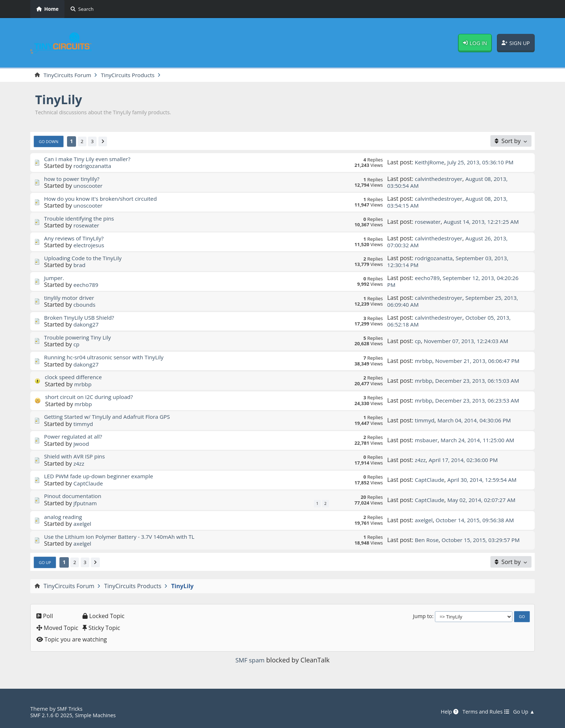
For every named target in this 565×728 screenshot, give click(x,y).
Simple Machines (99, 715)
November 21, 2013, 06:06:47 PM (452, 361)
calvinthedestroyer (440, 179)
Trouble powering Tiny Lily (79, 338)
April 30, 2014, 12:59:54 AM (486, 480)
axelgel (83, 524)
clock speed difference (75, 378)
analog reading (64, 517)
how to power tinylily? (73, 179)
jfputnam (86, 503)
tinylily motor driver (71, 298)
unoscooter (89, 186)
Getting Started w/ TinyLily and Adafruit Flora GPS (111, 417)
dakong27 (87, 325)
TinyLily (60, 100)
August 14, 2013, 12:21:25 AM (485, 222)
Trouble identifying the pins (81, 219)
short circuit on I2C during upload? (92, 398)
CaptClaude (89, 484)
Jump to (422, 617)
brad (80, 266)
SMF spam (250, 661)
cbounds (85, 305)
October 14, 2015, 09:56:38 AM (478, 521)
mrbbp (424, 358)
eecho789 (87, 285)
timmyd (84, 424)
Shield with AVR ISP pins (76, 457)
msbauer (427, 440)
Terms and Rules (483, 712)
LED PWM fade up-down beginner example (102, 477)
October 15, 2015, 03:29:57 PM (452, 540)
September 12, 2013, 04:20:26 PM (456, 282)
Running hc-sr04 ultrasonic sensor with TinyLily (108, 358)
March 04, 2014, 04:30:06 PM (478, 421)
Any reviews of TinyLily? (76, 239)
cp (77, 345)
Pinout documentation (74, 497)
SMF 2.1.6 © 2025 (53, 715)
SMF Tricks (70, 709)
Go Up (46, 563)
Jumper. (55, 278)
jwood (82, 444)
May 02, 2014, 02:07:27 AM (486, 501)
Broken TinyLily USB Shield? (81, 318)
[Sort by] (511, 141)
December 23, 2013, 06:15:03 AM (481, 381)
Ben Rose (427, 537)
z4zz (79, 464)
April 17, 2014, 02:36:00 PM (466, 460)
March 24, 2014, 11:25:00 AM (481, 440)
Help (445, 712)
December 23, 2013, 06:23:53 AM (481, 401)
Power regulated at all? (75, 437)
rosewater (87, 226)
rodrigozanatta (94, 166)
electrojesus (90, 246)
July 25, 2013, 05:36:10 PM (485, 163)
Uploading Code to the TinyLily (85, 258)
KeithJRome (430, 163)
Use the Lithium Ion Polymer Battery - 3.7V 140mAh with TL (124, 537)
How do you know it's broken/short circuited (104, 199)
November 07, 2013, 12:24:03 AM (469, 341)
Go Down (50, 142)
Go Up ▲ (523, 712)
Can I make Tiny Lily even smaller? (90, 159)
